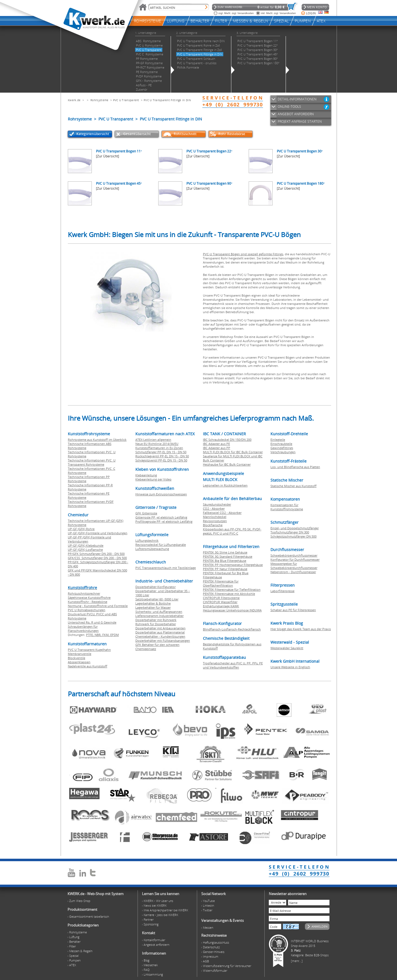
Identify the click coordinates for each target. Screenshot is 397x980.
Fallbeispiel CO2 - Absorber (222, 513)
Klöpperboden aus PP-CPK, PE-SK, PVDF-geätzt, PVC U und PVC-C (232, 531)
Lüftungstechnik (147, 540)
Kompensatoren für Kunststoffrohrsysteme (287, 507)
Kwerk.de (74, 100)
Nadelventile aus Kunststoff (88, 666)
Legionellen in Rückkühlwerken (225, 485)
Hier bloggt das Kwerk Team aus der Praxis (301, 629)
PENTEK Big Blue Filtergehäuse (225, 561)
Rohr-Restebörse (232, 134)
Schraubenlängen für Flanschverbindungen (83, 629)
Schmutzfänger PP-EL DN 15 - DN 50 (161, 452)
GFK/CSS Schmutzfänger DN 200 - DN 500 (97, 558)
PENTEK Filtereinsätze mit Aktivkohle (229, 594)
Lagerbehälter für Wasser (153, 607)
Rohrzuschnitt (185, 134)
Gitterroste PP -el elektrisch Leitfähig (161, 517)
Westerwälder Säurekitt (287, 648)
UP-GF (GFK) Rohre (81, 529)
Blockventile (77, 658)
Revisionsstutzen (215, 521)
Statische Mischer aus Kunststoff (293, 486)
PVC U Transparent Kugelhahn (89, 650)
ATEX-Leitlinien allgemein (153, 440)
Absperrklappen (79, 662)
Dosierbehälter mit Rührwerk (156, 620)
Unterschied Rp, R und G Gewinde (92, 622)
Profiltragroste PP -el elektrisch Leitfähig (164, 521)
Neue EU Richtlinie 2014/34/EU (157, 444)
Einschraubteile (281, 444)
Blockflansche (213, 525)
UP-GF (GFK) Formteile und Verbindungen (98, 533)
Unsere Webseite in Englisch (290, 667)
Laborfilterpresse (282, 591)
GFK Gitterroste (146, 513)
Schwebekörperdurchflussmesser (294, 555)
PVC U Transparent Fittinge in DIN (167, 100)
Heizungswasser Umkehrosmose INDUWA (232, 610)
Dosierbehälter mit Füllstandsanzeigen (163, 641)
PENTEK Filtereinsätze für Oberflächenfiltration (221, 583)
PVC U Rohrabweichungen (87, 610)
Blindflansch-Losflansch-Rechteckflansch (232, 629)
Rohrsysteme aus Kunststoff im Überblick (97, 440)
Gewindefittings (282, 448)
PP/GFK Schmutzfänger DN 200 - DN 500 (96, 554)
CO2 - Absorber (214, 508)
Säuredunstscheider (217, 504)
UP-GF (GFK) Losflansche (85, 550)
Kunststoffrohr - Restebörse (88, 602)
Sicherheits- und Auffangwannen (159, 612)
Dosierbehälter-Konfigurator (155, 587)
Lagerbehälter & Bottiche (153, 603)
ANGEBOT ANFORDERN (296, 114)
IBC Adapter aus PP (217, 448)
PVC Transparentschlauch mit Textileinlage (166, 568)
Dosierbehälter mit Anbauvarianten (160, 628)
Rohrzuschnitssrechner (84, 593)
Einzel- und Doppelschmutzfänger (295, 528)
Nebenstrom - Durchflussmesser (293, 572)
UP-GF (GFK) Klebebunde (86, 545)
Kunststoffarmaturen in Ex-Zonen (159, 448)
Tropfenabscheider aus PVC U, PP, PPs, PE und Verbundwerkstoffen (233, 665)
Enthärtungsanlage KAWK (221, 606)
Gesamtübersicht (137, 134)
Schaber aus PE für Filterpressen (293, 610)
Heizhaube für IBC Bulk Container (227, 464)
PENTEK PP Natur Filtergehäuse (225, 569)
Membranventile (80, 654)
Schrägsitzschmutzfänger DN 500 (293, 536)
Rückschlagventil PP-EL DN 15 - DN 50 (162, 456)
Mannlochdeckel (215, 517)
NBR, (98, 635)
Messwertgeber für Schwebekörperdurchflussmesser (294, 566)
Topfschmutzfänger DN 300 (290, 532)
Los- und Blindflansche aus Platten (295, 467)
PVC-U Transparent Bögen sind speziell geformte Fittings (243, 254)
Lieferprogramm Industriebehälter (159, 616)
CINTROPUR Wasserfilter (220, 602)
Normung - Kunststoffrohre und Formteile (98, 606)
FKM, (106, 635)
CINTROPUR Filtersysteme (221, 598)
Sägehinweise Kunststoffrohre (89, 598)
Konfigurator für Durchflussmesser (295, 559)
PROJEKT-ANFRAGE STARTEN (300, 121)
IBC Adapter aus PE (216, 444)
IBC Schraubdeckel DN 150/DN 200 (227, 440)
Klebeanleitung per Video (153, 479)
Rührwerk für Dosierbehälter (156, 624)
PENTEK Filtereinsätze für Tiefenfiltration (232, 590)
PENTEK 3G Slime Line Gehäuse (225, 552)
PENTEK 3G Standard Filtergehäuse (228, 556)
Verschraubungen (283, 452)
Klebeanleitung (146, 475)
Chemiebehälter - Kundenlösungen (160, 636)
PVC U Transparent (126, 100)
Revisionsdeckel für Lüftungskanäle (161, 545)
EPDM (115, 635)
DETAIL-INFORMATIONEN (297, 99)
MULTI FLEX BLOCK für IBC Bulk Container (233, 452)
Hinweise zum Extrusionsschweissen (161, 494)
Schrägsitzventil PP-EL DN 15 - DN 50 (161, 460)
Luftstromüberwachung (152, 549)
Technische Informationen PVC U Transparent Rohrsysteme (92, 462)
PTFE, (90, 635)
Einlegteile (278, 440)
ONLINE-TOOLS (289, 107)
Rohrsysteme (99, 100)
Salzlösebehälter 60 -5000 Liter (157, 599)
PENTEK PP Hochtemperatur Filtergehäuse (233, 565)
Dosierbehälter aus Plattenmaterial (160, 632)
